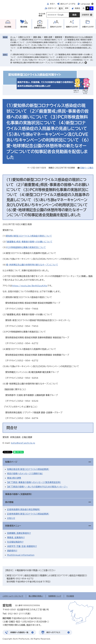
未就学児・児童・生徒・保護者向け (22, 546)
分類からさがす (24, 37)
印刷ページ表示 (87, 168)
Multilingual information (21, 555)
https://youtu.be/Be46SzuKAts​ (30, 286)
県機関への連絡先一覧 (19, 632)
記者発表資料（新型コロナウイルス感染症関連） (28, 514)
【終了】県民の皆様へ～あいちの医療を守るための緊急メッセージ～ (37, 487)
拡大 (61, 8)
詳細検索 (85, 15)
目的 (56, 27)
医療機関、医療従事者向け (19, 533)
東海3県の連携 (14, 478)
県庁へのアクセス (53, 632)
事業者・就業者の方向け (40, 27)
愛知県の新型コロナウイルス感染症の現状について (29, 236)
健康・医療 (48, 37)
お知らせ (11, 518)
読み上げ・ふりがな (68, 4)
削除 (86, 63)
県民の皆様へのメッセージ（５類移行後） (25, 474)
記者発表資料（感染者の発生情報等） (24, 509)
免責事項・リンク (55, 596)
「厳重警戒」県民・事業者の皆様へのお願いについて (29, 242)
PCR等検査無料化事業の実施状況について (26, 247)
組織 (72, 27)
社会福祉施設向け (15, 542)
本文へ (53, 4)
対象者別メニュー (13, 526)
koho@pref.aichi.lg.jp (23, 443)
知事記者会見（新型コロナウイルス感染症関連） (28, 469)
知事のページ (11, 462)
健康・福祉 (37, 37)
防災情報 (8, 27)
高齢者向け (12, 551)
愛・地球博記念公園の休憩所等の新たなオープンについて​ (32, 265)
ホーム (13, 37)
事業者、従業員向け (16, 538)
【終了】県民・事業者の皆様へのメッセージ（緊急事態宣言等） (34, 482)
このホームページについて (13, 596)
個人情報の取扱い (36, 596)
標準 (67, 8)
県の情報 (9, 502)
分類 (88, 27)
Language (85, 4)
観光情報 (24, 27)
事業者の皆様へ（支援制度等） (19, 494)
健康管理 (59, 37)
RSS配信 (70, 596)
